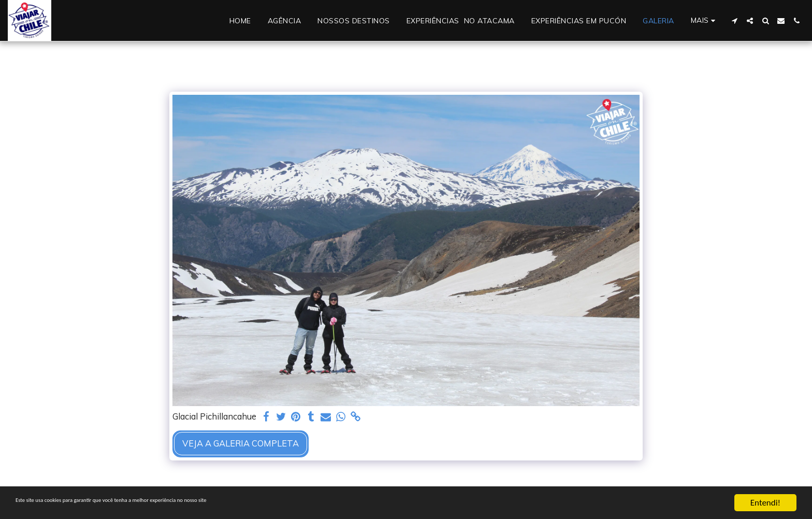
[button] (734, 21)
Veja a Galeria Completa (241, 443)
